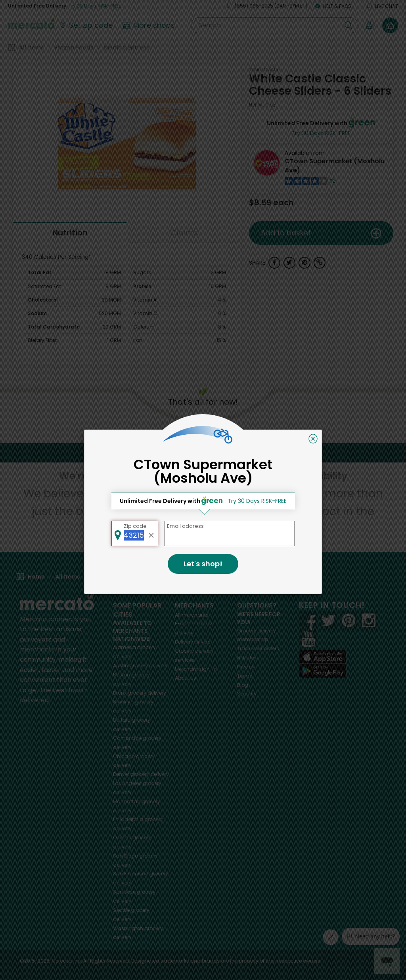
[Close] (313, 439)
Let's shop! (203, 564)
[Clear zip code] (151, 533)
